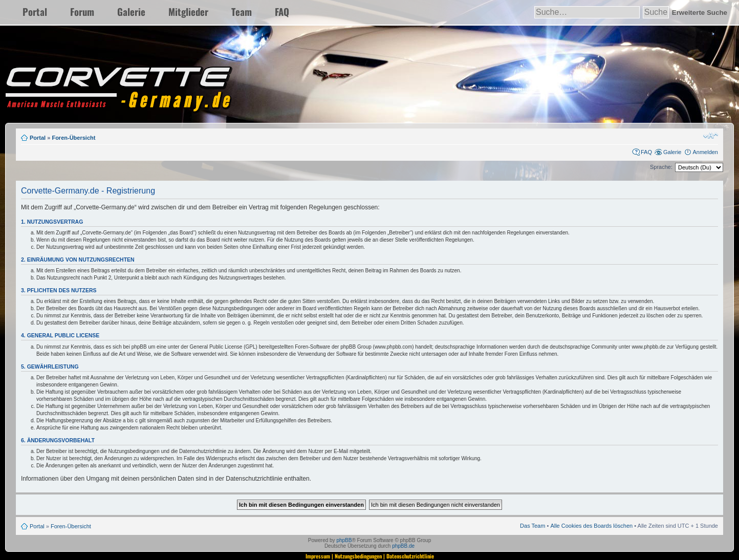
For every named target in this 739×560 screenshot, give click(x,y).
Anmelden (705, 152)
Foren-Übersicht (73, 138)
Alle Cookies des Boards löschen (591, 526)
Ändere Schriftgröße (711, 136)
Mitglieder (188, 12)
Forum (82, 12)
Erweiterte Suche (700, 13)
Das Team (532, 526)
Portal (35, 12)
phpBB (344, 540)
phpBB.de (403, 546)
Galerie (131, 12)
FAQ (282, 12)
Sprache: (661, 167)
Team (242, 12)
